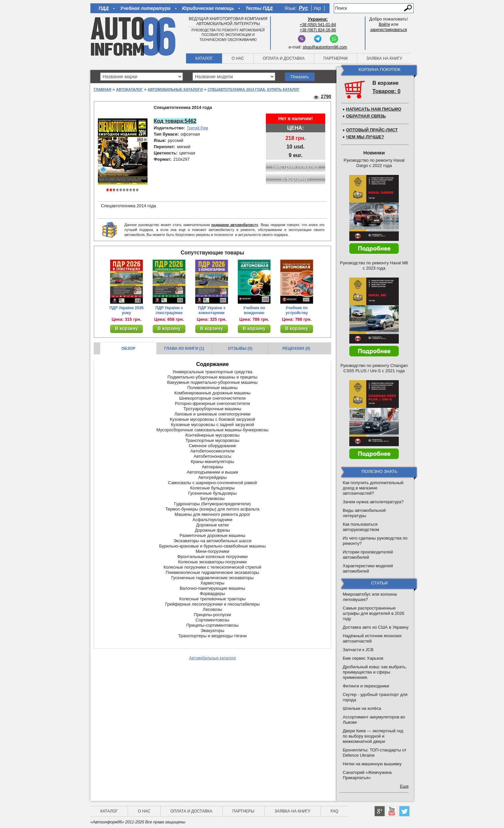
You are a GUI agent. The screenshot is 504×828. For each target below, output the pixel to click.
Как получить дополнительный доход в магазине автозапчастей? (373, 488)
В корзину (127, 328)
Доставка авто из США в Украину (376, 627)
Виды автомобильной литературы (364, 513)
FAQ (334, 811)
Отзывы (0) (240, 348)
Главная (102, 89)
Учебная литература (145, 8)
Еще (404, 786)
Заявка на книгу (384, 58)
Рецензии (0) (296, 348)
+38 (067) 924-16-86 (318, 30)
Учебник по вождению (254, 310)
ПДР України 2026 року (127, 310)
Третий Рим (197, 128)
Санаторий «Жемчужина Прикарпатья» (367, 775)
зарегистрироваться (389, 30)
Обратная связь (366, 116)
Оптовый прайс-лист (372, 130)
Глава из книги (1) (184, 348)
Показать (300, 77)
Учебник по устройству (297, 310)
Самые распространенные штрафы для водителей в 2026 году (374, 613)
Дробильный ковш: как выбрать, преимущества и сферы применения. (375, 672)
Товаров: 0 (386, 91)
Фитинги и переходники (366, 686)
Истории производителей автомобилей (368, 555)
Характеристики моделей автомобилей (368, 568)
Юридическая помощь (208, 8)
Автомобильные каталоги (175, 89)
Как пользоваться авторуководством (361, 527)
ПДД (104, 8)
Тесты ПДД (259, 8)
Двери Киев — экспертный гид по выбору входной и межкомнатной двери (373, 736)
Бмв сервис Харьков (363, 658)
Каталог (204, 58)
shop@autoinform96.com (325, 47)
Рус (303, 8)
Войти (384, 24)
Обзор (128, 348)
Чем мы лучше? (365, 137)
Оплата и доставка (284, 58)
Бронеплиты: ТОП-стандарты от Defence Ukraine (375, 753)
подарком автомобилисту (235, 225)
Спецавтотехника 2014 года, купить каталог (253, 89)
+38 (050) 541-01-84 (318, 25)
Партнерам (336, 58)
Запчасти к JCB (358, 650)
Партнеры (244, 811)
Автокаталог (129, 89)
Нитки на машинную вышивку (372, 764)
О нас (238, 58)
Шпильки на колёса (362, 708)
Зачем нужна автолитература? (373, 502)
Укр (317, 8)
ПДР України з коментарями (212, 310)
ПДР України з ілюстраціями (169, 310)
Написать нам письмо (374, 109)
